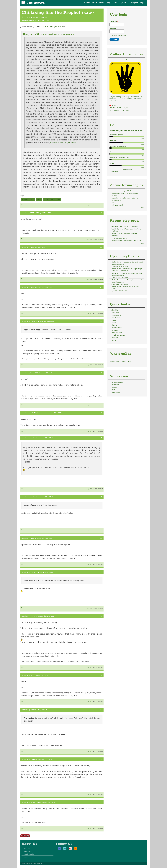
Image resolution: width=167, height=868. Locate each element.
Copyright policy (29, 854)
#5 (101, 373)
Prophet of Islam (28, 199)
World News (115, 313)
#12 (101, 675)
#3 (101, 287)
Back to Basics (116, 318)
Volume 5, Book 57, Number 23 (65, 143)
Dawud (33, 321)
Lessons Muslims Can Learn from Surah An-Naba (127, 241)
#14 (101, 759)
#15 (101, 802)
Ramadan (115, 330)
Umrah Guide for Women (119, 238)
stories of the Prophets (52, 199)
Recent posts (134, 3)
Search (26, 857)
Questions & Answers (118, 335)
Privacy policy (28, 851)
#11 (101, 616)
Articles (95, 3)
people (114, 320)
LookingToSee (35, 802)
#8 (101, 497)
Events (115, 3)
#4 (101, 321)
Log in (142, 3)
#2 (101, 247)
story (39, 199)
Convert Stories (116, 315)
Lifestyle (114, 325)
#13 (101, 710)
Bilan (32, 710)
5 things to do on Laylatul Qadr (121, 191)
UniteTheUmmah (36, 413)
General (45, 17)
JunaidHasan (116, 392)
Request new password (119, 35)
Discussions (36, 17)
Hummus (34, 759)
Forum (28, 17)
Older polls (115, 172)
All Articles (115, 310)
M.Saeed (114, 387)
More (142, 208)
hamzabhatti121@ (117, 382)
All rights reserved (36, 863)
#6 (101, 413)
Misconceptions (117, 328)
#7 (101, 438)
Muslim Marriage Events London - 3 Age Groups (127, 269)
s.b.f (32, 438)
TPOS (32, 213)
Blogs (109, 3)
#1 (101, 213)
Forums (102, 3)
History (114, 323)
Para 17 (114, 203)
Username (114, 21)
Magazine (87, 3)
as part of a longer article (53, 27)
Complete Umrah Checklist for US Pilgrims (125, 226)
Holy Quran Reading (118, 205)
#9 (101, 538)
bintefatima (115, 385)
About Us (27, 848)
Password (113, 28)
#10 (101, 572)
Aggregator (123, 3)
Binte (113, 390)
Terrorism (115, 338)
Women (114, 340)
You (31, 21)
